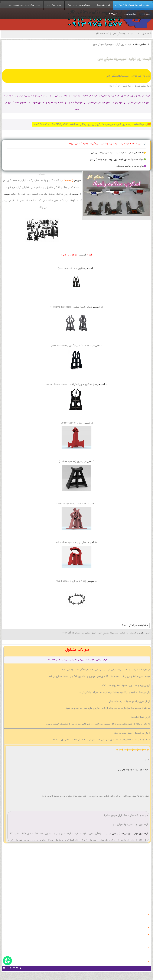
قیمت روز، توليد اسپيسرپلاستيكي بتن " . (132, 770)
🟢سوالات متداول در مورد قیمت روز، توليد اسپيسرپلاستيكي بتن (118, 160)
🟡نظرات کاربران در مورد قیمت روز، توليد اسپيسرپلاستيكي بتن (119, 153)
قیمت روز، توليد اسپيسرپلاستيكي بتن (130, 834)
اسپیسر (42, 174)
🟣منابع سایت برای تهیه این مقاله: (131, 166)
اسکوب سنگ (127, 626)
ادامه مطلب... (143, 633)
